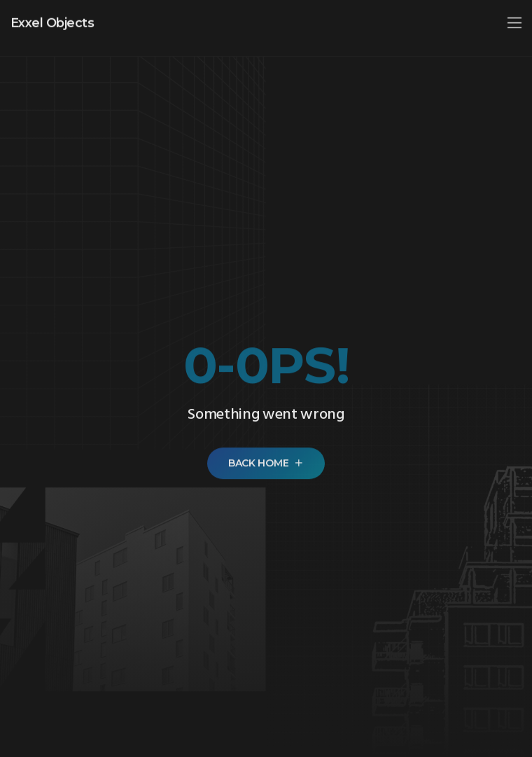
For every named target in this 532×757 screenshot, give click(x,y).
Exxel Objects (52, 20)
